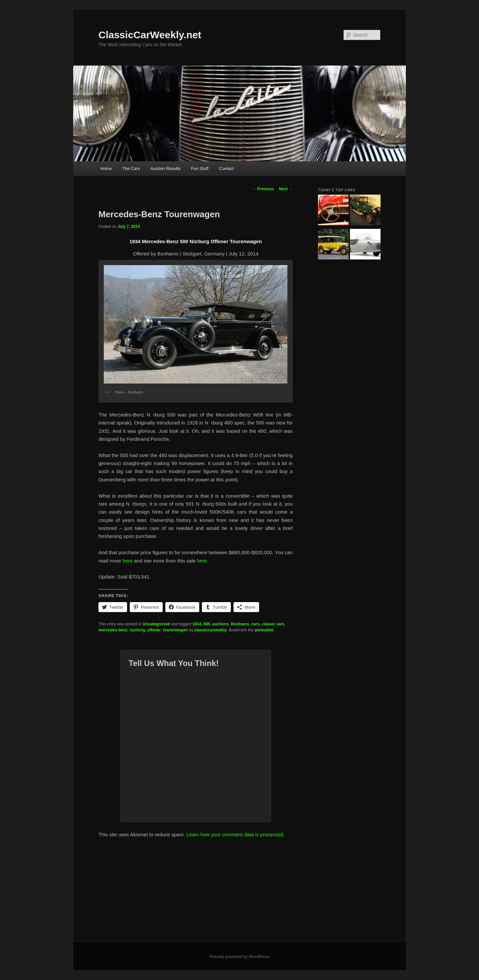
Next (286, 189)
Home (106, 168)
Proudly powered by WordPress (239, 957)
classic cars (273, 624)
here (128, 561)
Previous (263, 189)
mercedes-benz (113, 630)
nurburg (137, 630)
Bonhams (240, 624)
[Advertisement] (239, 893)
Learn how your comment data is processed (235, 834)
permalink (264, 630)
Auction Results (165, 168)
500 (207, 624)
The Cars (131, 168)
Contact (226, 168)
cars (256, 624)
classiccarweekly (210, 630)
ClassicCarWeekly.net (150, 35)
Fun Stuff (200, 168)
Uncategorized (157, 624)
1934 (197, 624)
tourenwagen (175, 630)
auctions (220, 624)
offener (154, 630)
